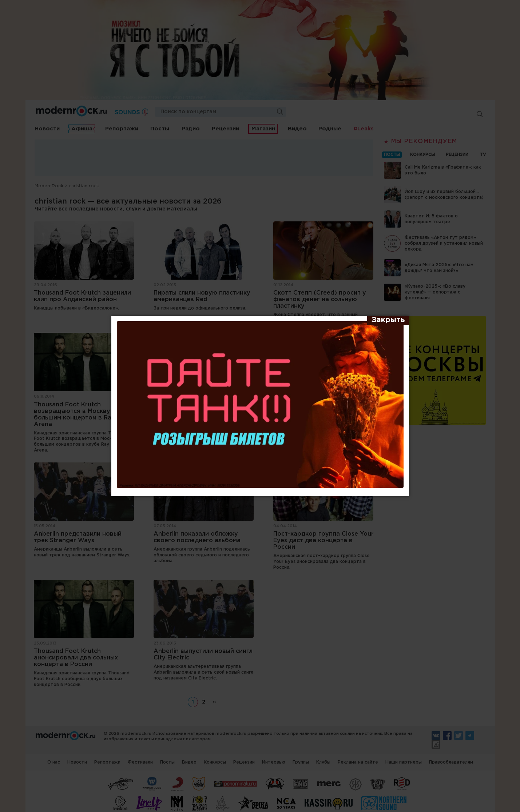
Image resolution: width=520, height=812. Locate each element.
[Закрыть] (388, 320)
